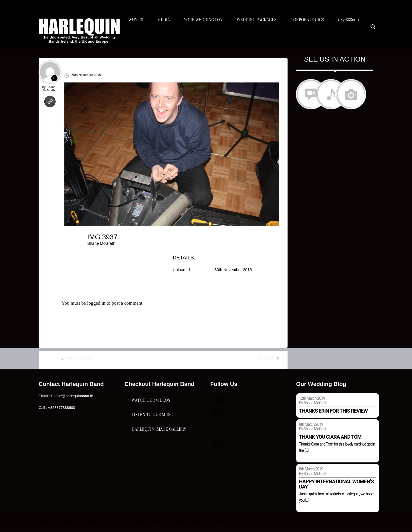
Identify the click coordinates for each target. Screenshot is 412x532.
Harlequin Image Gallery (159, 467)
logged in (96, 306)
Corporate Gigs (312, 36)
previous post (79, 361)
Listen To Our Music (153, 439)
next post (266, 361)
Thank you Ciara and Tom (330, 439)
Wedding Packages (260, 36)
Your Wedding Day (205, 36)
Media (164, 36)
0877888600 (354, 36)
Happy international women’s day (336, 486)
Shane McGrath (49, 91)
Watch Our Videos (151, 410)
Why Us (135, 36)
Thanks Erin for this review (333, 413)
